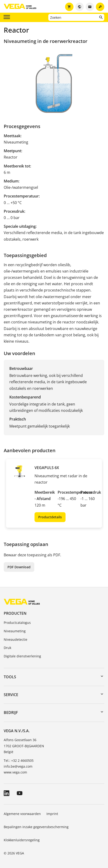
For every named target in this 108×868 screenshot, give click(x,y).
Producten (15, 613)
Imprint (52, 814)
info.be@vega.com (18, 766)
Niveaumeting (15, 631)
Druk (7, 648)
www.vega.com (15, 772)
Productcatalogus (17, 623)
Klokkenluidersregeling (22, 840)
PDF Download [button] (19, 567)
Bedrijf (11, 713)
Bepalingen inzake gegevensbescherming (36, 827)
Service (11, 695)
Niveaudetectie (16, 639)
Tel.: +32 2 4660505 (19, 760)
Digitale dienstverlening (22, 656)
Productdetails (50, 517)
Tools (10, 677)
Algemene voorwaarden (22, 814)
